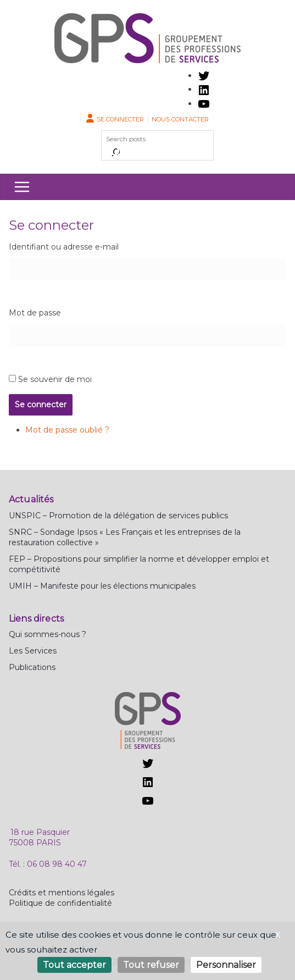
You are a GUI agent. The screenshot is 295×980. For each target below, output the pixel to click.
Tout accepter (74, 965)
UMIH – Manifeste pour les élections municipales (102, 586)
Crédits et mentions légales (62, 893)
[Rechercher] (116, 152)
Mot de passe (35, 313)
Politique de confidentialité (60, 903)
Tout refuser (151, 965)
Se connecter (120, 119)
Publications (32, 667)
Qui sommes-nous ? (48, 634)
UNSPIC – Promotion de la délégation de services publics (118, 516)
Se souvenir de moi (55, 379)
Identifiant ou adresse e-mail (64, 247)
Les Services (33, 651)
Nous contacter (180, 119)
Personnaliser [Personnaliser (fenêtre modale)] (226, 965)
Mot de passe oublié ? (67, 430)
